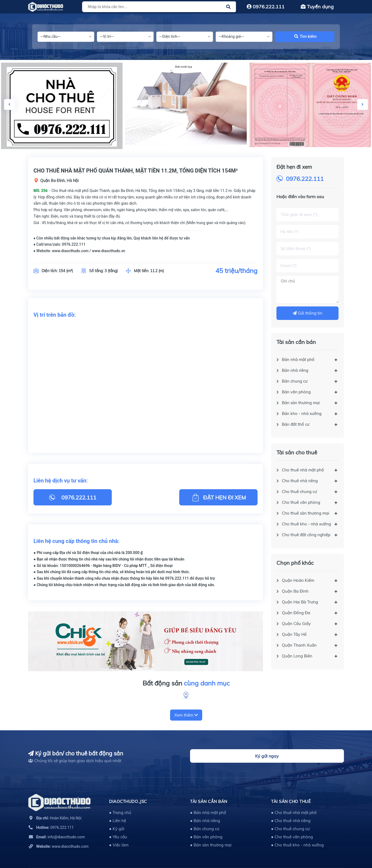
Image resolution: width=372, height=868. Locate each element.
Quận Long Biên (297, 656)
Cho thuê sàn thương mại (306, 513)
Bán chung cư (295, 381)
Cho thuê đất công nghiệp (306, 535)
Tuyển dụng (317, 7)
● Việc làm (119, 845)
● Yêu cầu (118, 837)
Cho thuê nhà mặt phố (303, 470)
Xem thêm (186, 715)
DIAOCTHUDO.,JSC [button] (128, 801)
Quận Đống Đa (296, 613)
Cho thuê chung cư (299, 492)
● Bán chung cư (205, 829)
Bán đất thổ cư (296, 424)
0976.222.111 (266, 7)
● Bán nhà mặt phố (208, 813)
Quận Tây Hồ (294, 634)
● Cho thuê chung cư (290, 829)
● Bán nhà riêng (205, 821)
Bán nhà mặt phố (298, 359)
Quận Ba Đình (295, 591)
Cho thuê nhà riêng (300, 481)
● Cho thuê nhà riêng (291, 821)
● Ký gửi (117, 829)
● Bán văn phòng (206, 837)
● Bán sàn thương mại (211, 845)
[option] (186, 104)
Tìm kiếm (305, 36)
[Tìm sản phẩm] (158, 7)
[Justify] (228, 7)
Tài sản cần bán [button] (209, 801)
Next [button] (363, 104)
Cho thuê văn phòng (301, 502)
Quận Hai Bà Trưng (300, 602)
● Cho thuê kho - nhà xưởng (297, 845)
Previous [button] (9, 104)
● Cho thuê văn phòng (292, 837)
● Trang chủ (120, 813)
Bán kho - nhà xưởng (302, 413)
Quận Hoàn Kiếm (298, 580)
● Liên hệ (118, 821)
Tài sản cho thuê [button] (291, 801)
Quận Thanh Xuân (299, 645)
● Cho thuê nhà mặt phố (294, 813)
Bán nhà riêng (295, 370)
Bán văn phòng (296, 392)
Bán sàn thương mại (301, 403)
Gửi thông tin (307, 313)
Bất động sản (186, 683)
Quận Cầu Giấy (296, 624)
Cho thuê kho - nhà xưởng (306, 524)
